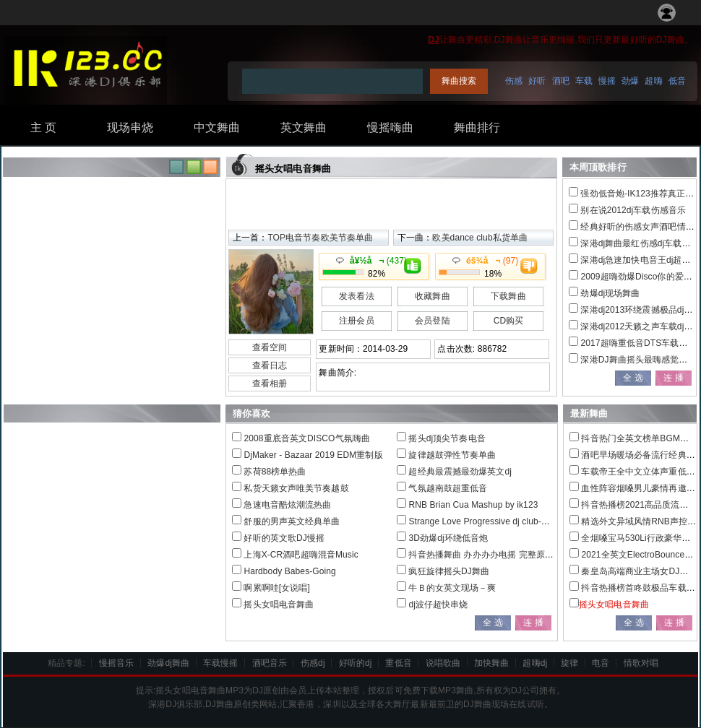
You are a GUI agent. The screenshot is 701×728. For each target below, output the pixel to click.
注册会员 (356, 321)
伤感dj (313, 663)
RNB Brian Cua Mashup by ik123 (473, 505)
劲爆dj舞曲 (168, 663)
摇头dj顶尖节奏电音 (447, 438)
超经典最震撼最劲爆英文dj (460, 472)
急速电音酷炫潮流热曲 (287, 505)
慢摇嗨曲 (390, 127)
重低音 (398, 663)
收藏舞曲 (432, 296)
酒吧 (561, 81)
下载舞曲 (508, 296)
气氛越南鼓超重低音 (448, 488)
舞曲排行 (477, 127)
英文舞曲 (304, 127)
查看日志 (270, 365)
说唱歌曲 (443, 663)
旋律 (569, 663)
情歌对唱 (641, 663)
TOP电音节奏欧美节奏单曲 (320, 238)
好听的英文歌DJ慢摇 (284, 538)
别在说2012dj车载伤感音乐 (633, 210)
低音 (677, 81)
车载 (584, 81)
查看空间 (270, 347)
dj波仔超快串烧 (438, 604)
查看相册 (270, 383)
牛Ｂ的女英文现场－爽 (452, 588)
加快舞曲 (491, 663)
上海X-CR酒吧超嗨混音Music (301, 555)
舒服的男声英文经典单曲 (292, 521)
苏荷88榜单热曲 (275, 472)
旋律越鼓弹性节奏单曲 (452, 455)
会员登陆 (432, 321)
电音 (601, 663)
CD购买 (509, 321)
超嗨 (653, 81)
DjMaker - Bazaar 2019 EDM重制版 (313, 455)
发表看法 (356, 296)
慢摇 (607, 81)
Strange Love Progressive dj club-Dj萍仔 (487, 521)
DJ (434, 40)
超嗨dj (535, 663)
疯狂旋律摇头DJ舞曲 (449, 571)
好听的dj (356, 663)
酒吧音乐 (270, 663)
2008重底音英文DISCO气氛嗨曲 (307, 438)
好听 (537, 81)
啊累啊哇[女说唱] (277, 588)
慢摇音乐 (116, 663)
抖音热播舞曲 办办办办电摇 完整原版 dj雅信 (494, 555)
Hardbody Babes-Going (289, 571)
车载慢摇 (220, 663)
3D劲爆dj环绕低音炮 (448, 538)
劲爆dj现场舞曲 (610, 293)
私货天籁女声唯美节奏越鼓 (296, 488)
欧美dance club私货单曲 (480, 238)
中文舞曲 (217, 127)
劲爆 (630, 81)
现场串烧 (130, 127)
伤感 (514, 81)
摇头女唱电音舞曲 (279, 604)
